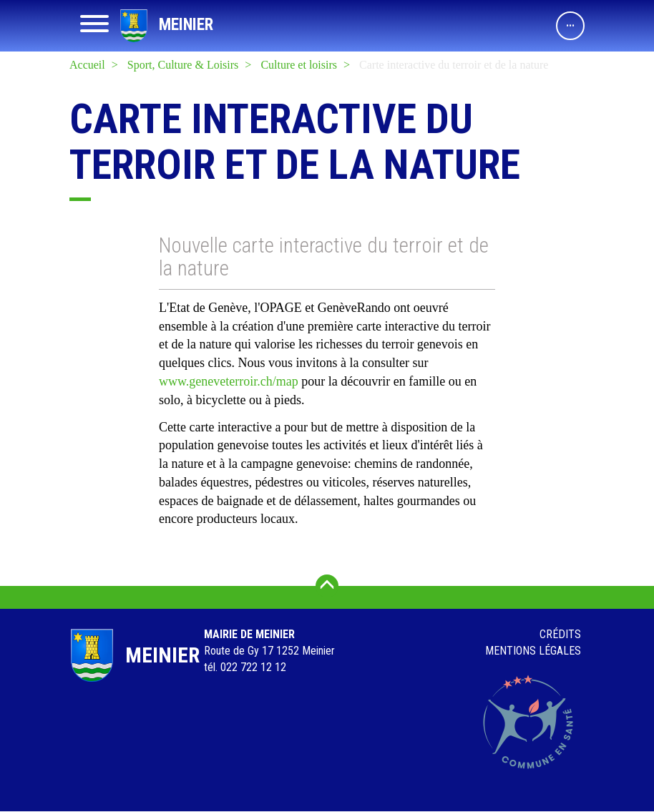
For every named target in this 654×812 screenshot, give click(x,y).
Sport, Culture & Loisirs (183, 65)
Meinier (186, 25)
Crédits (560, 634)
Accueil (87, 65)
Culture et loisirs (299, 65)
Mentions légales (533, 651)
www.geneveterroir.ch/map (229, 381)
